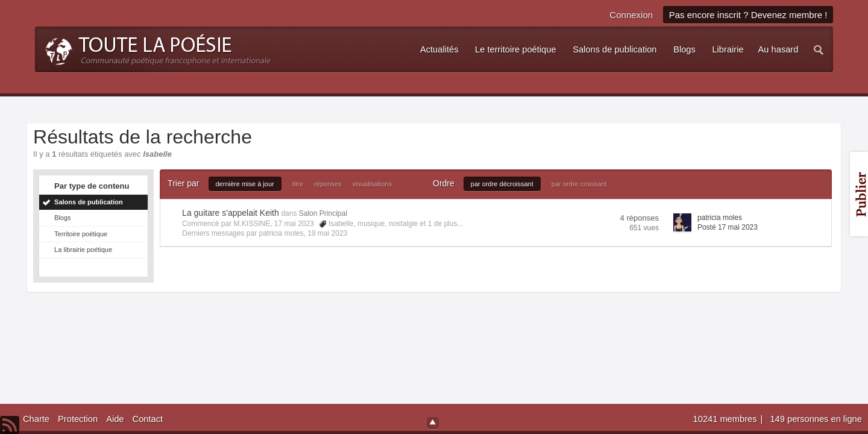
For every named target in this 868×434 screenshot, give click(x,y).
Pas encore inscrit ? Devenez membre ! (748, 15)
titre (298, 184)
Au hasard (778, 49)
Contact (148, 419)
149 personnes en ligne (816, 419)
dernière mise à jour (245, 184)
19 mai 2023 (327, 233)
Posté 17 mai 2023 (728, 227)
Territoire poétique (81, 234)
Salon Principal (323, 213)
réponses (328, 184)
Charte (36, 419)
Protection (78, 419)
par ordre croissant (579, 184)
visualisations (372, 184)
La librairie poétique (83, 250)
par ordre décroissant (502, 184)
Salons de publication (89, 202)
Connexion (631, 15)
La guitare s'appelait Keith (231, 213)
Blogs (63, 218)
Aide (115, 419)
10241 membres (726, 419)
